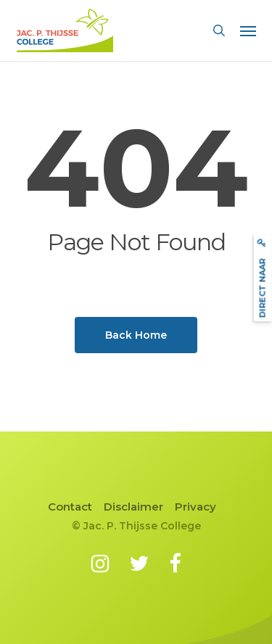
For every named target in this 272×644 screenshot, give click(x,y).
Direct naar (262, 278)
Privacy (195, 507)
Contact (70, 507)
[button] (248, 30)
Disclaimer (133, 507)
